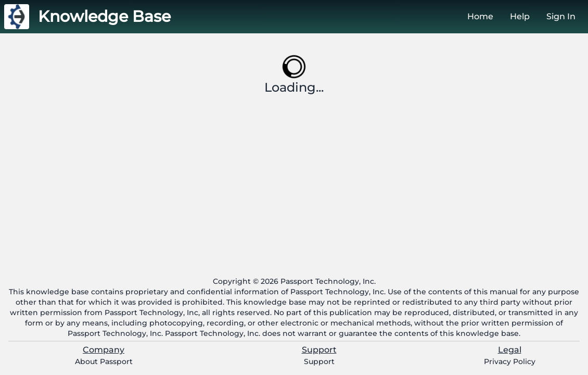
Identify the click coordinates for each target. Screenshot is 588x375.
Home (480, 16)
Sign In (561, 16)
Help (520, 16)
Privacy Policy (510, 361)
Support (319, 361)
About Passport (104, 361)
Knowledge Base (104, 17)
